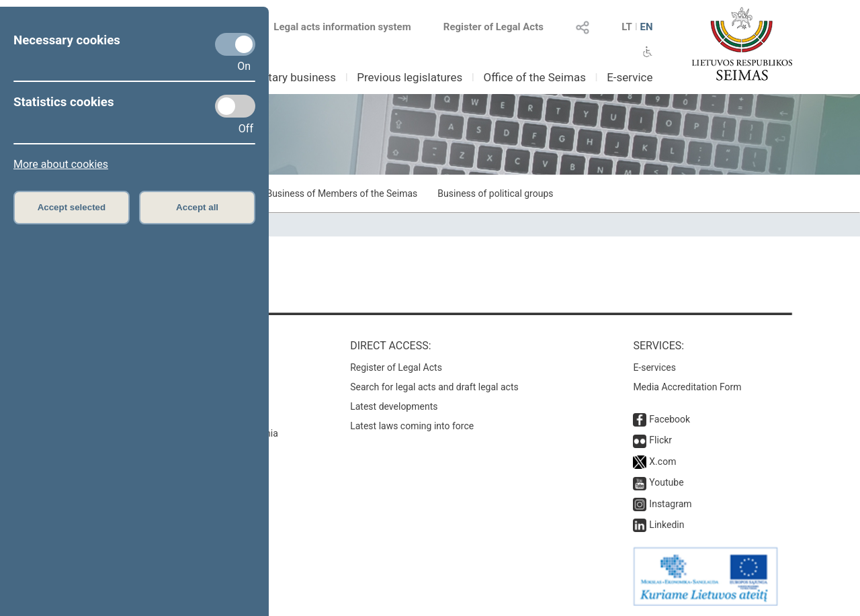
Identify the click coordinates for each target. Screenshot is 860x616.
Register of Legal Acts (493, 27)
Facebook (670, 419)
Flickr (660, 440)
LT (627, 27)
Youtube (666, 482)
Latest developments (394, 406)
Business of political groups (495, 193)
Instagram (670, 504)
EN (646, 27)
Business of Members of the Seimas (342, 193)
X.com (662, 461)
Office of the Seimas (534, 77)
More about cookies (61, 164)
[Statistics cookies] (235, 106)
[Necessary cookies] (235, 44)
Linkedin (666, 525)
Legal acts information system (342, 27)
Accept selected (72, 207)
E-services (654, 367)
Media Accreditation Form (687, 387)
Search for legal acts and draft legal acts (434, 387)
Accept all (197, 207)
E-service (630, 77)
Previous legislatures (410, 77)
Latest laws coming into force (412, 426)
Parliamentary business (276, 77)
